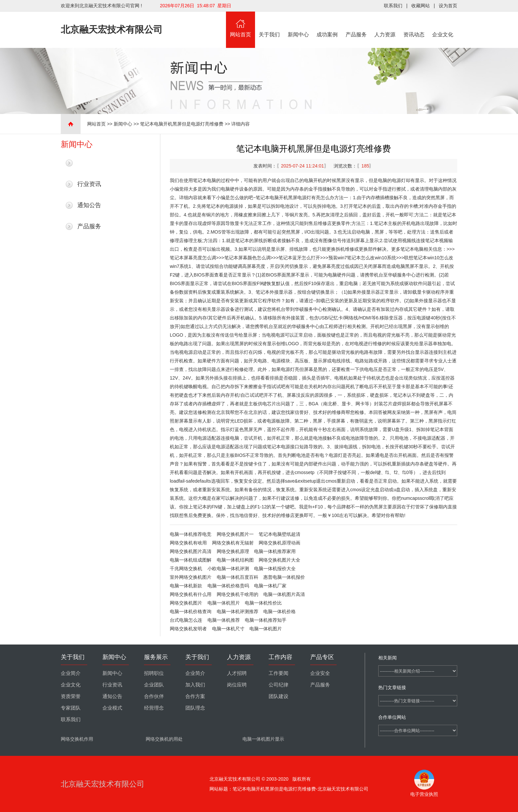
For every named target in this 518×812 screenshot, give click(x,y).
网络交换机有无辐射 (233, 543)
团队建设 (278, 696)
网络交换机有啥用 (188, 543)
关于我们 (270, 24)
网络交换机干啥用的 (238, 594)
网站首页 (240, 24)
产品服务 (356, 24)
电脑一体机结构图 (235, 560)
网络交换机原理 (233, 551)
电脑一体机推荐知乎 (266, 620)
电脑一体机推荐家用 (275, 551)
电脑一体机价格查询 (191, 611)
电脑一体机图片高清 (284, 594)
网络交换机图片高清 (191, 551)
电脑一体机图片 (266, 629)
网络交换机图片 (186, 603)
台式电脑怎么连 (186, 620)
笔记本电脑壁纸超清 (279, 534)
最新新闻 (89, 163)
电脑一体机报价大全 (275, 569)
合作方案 (195, 696)
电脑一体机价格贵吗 (228, 586)
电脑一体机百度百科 (238, 577)
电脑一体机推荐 (224, 620)
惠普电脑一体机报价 (284, 577)
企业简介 (71, 673)
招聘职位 (154, 673)
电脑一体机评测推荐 (238, 611)
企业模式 (112, 708)
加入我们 (195, 685)
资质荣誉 (71, 696)
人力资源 (385, 24)
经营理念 (154, 708)
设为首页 (448, 6)
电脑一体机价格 (279, 611)
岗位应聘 (237, 685)
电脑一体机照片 (224, 603)
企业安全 (320, 673)
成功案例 (327, 24)
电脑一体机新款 (186, 586)
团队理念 (195, 708)
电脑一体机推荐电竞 (191, 534)
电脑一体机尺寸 (228, 629)
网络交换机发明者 (188, 629)
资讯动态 (414, 24)
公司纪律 (278, 685)
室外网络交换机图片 (191, 577)
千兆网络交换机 (186, 569)
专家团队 (71, 708)
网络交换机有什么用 (191, 594)
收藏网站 (421, 6)
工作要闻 (278, 673)
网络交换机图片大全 (279, 560)
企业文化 (443, 24)
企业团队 (154, 685)
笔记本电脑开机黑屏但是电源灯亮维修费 (182, 124)
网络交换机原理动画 (279, 543)
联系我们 (393, 6)
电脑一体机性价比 (263, 603)
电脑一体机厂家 (270, 586)
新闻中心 (298, 24)
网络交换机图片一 (235, 534)
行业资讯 (89, 184)
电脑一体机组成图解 (191, 560)
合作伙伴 (154, 696)
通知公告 (89, 205)
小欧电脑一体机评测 (228, 569)
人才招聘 (237, 673)
